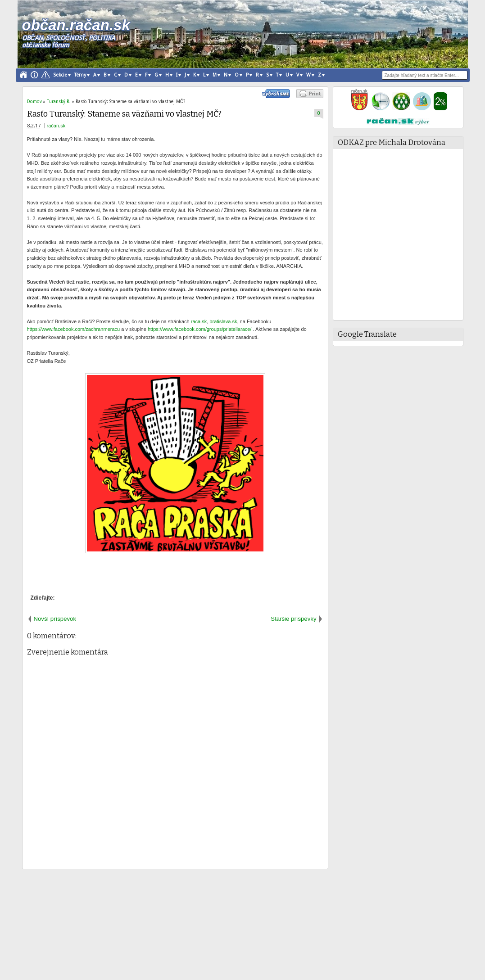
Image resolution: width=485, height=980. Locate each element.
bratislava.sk (223, 321)
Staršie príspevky (293, 619)
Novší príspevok (55, 619)
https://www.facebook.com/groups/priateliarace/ (200, 329)
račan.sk (56, 126)
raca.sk (199, 321)
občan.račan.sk (76, 25)
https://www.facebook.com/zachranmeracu (74, 329)
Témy (80, 75)
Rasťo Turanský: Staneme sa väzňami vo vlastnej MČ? (124, 114)
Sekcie (60, 75)
